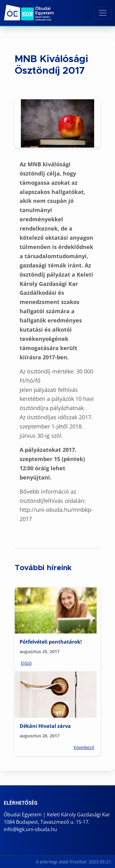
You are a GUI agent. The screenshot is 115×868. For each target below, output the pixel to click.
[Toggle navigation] (103, 13)
